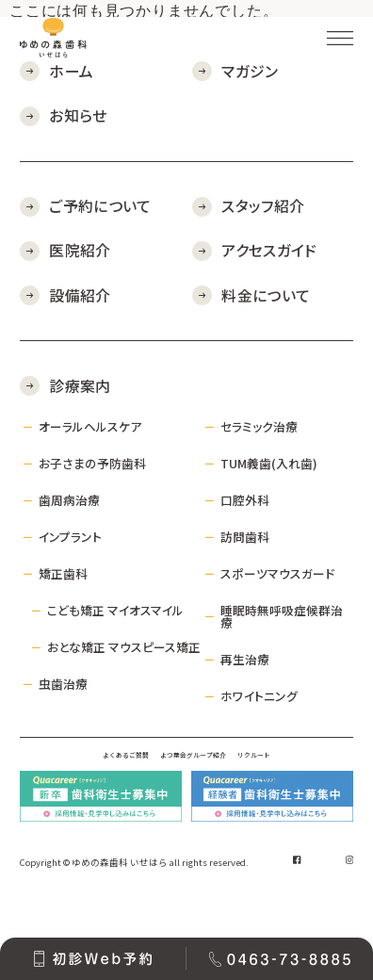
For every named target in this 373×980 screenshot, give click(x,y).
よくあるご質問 (73, 768)
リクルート (312, 768)
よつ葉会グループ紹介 (199, 768)
